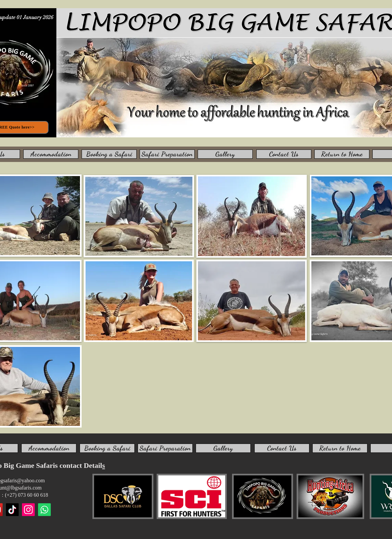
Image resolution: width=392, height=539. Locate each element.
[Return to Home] (342, 154)
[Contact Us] (284, 154)
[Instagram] (28, 510)
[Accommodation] (51, 154)
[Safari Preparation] (167, 154)
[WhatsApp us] (44, 510)
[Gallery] (225, 154)
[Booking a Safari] (109, 154)
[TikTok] (12, 510)
